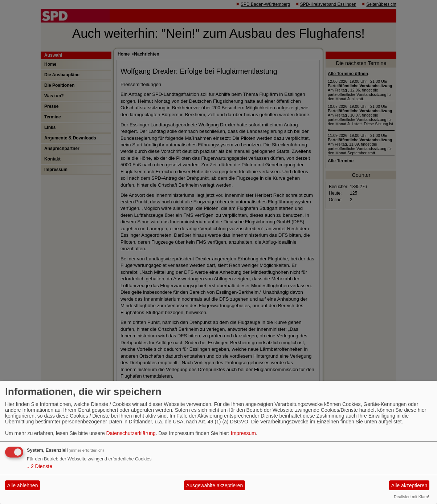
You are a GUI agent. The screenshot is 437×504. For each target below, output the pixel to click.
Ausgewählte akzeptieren (215, 485)
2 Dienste (40, 466)
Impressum (243, 433)
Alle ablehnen (23, 485)
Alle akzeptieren (409, 485)
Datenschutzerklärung (131, 433)
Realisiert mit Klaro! (411, 497)
